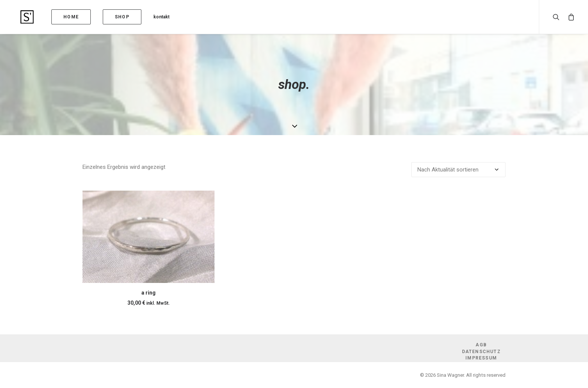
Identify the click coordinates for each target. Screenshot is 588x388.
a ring (148, 293)
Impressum (481, 358)
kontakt (146, 17)
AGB (481, 345)
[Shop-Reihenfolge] (458, 170)
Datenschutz (481, 352)
